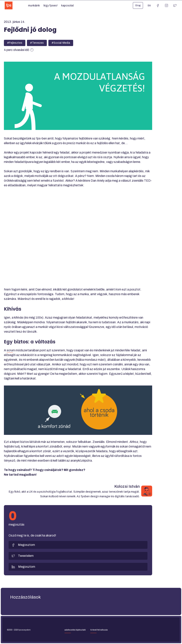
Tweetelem (23, 556)
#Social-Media (61, 43)
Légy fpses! (51, 6)
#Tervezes (37, 43)
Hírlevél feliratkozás (99, 630)
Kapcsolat (68, 6)
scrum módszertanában (23, 350)
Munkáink (34, 6)
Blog (138, 5)
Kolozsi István (127, 486)
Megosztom (23, 545)
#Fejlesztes (15, 43)
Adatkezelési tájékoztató (75, 630)
